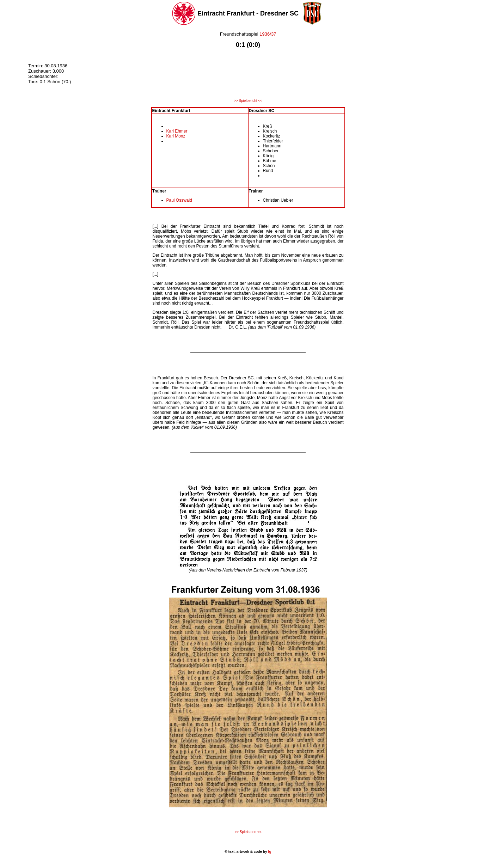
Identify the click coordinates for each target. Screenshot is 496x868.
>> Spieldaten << (248, 832)
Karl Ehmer (177, 131)
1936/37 (268, 34)
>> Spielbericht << (248, 101)
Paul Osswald (179, 200)
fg (269, 852)
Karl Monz (176, 136)
